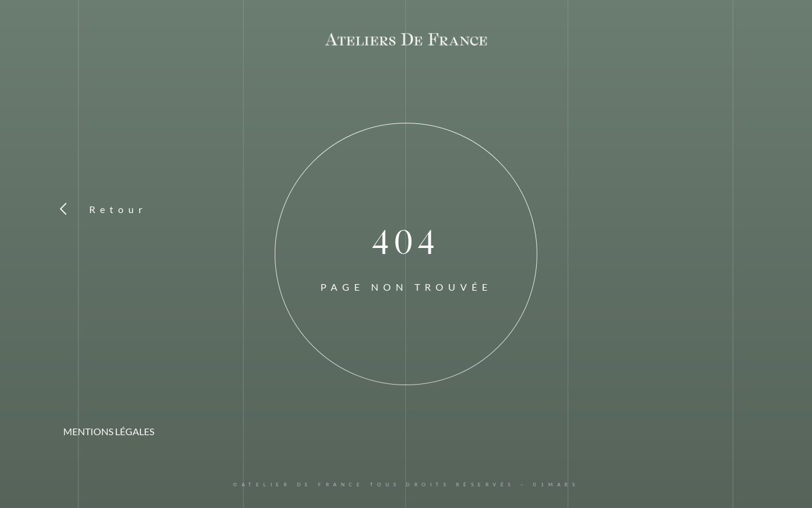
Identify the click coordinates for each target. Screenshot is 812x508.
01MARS (556, 485)
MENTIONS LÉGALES (109, 431)
